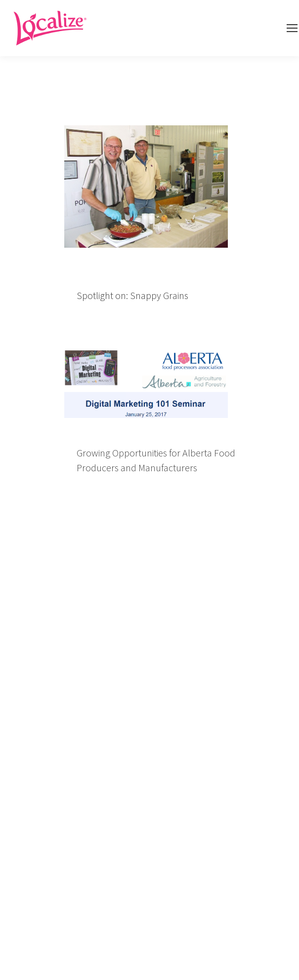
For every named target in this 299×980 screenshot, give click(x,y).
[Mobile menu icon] (292, 28)
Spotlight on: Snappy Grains (132, 295)
